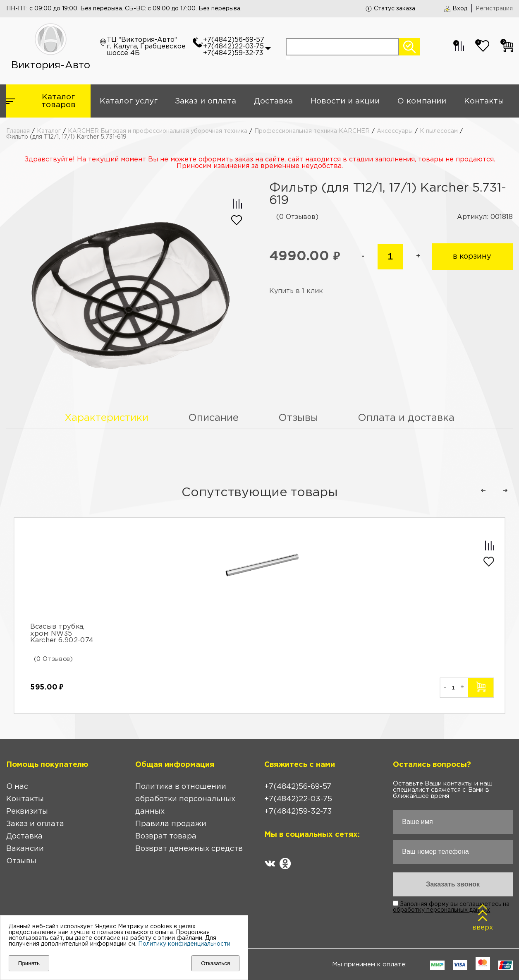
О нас (17, 787)
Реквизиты (27, 812)
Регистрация (494, 9)
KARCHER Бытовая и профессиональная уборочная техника (158, 131)
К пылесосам (439, 131)
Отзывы (21, 861)
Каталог (49, 131)
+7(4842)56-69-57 (234, 40)
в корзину (472, 257)
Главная (18, 131)
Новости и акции (345, 101)
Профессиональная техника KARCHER (312, 131)
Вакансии (25, 849)
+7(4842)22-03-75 (233, 47)
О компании (422, 101)
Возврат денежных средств (189, 849)
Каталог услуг (129, 101)
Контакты (484, 101)
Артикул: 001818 (485, 217)
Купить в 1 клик (296, 291)
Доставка (273, 101)
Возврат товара (166, 836)
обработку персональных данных (441, 910)
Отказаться (215, 963)
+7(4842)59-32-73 (233, 53)
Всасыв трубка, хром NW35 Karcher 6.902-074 (62, 634)
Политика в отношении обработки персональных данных (185, 799)
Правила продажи (171, 824)
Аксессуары (395, 131)
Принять (29, 963)
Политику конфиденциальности (184, 944)
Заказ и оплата (206, 101)
